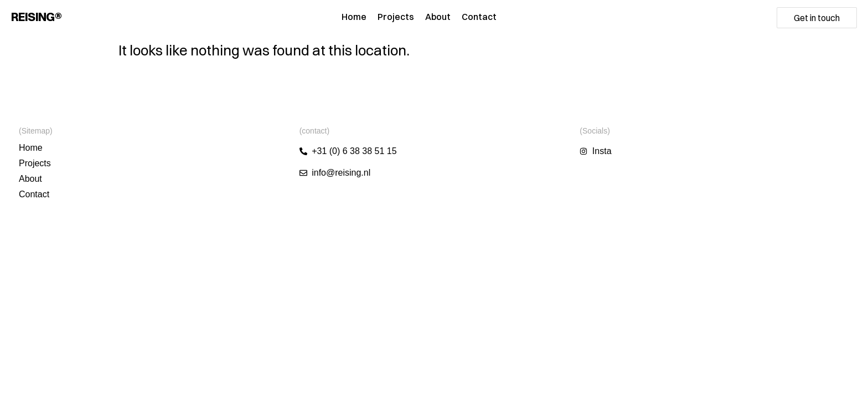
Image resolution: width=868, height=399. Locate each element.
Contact (479, 17)
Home (354, 17)
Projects (396, 17)
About (438, 17)
